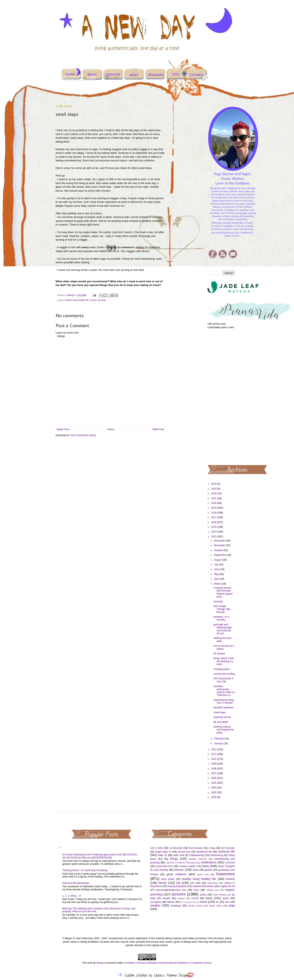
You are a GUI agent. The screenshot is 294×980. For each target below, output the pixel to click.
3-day (212, 848)
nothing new (212, 890)
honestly (218, 602)
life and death (221, 722)
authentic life (226, 852)
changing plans (222, 669)
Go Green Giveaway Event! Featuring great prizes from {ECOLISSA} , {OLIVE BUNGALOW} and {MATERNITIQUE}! (100, 856)
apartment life (204, 852)
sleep (209, 898)
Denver (179, 870)
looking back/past (177, 886)
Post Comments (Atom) (83, 435)
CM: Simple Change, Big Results (222, 609)
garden (209, 870)
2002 (214, 797)
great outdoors (176, 874)
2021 (214, 498)
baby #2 (163, 855)
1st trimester (176, 848)
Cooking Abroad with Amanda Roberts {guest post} (223, 592)
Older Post (158, 429)
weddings (176, 906)
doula (195, 870)
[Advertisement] (221, 397)
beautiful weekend (223, 708)
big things (171, 859)
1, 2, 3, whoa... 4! (72, 896)
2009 (214, 764)
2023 (214, 489)
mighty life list (227, 886)
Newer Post (63, 429)
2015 (214, 527)
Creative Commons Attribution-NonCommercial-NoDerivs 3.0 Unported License (168, 963)
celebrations (209, 862)
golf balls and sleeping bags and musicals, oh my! (222, 629)
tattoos (171, 902)
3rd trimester (228, 848)
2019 (214, 508)
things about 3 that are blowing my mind (223, 661)
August (218, 560)
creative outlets (187, 866)
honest (93, 300)
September (220, 555)
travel (203, 902)
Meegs (100, 963)
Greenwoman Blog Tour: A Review (223, 701)
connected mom (164, 866)
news (196, 890)
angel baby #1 (164, 852)
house (162, 883)
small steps (219, 712)
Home (111, 429)
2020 (214, 503)
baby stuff (179, 855)
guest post (203, 874)
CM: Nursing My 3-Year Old (224, 680)
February (219, 739)
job (178, 883)
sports (226, 898)
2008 (214, 769)
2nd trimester (196, 848)
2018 (214, 513)
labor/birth (213, 883)
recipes (166, 898)
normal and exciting (224, 674)
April (217, 579)
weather (155, 905)
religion (181, 898)
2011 (214, 754)
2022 (214, 493)
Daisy (205, 866)
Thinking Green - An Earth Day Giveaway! (85, 870)
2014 (214, 532)
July (217, 565)
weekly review (195, 906)
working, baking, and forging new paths (224, 730)
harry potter (168, 879)
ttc (217, 902)
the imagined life (188, 902)
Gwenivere (225, 874)
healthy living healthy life (77, 300)
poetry (203, 895)
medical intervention (203, 886)
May (217, 574)
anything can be (222, 717)
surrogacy (156, 902)
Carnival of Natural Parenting (180, 863)
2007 (214, 773)
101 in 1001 (157, 848)
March (218, 584)
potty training (220, 895)
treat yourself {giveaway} (76, 883)
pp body (102, 300)
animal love (184, 852)
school (195, 898)
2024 (214, 484)
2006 (214, 778)
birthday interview (198, 859)
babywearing (197, 855)
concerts (230, 863)
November (220, 545)
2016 (214, 522)
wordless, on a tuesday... (221, 618)
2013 (214, 537)
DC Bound (219, 654)
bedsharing (217, 855)
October (219, 550)
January (219, 743)
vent (227, 902)
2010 (214, 759)
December (220, 541)
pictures (179, 894)
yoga (232, 905)
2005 (214, 783)
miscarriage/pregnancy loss (171, 890)
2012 (214, 749)
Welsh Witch (215, 906)
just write (195, 883)
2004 (214, 788)
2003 (214, 792)
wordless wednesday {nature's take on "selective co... (224, 691)
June (217, 569)
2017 (214, 517)
